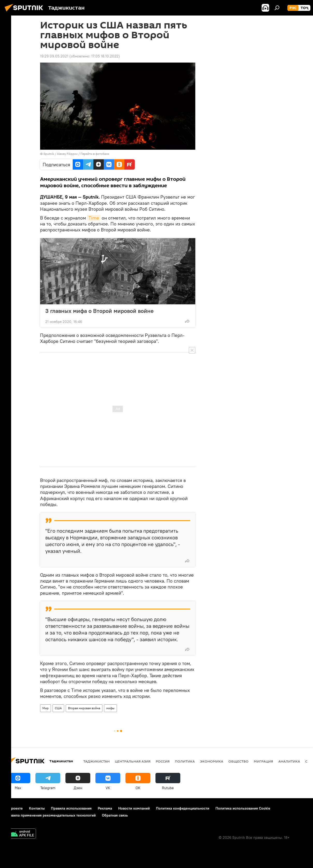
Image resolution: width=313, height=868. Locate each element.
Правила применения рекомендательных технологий (51, 815)
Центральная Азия (133, 761)
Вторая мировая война (84, 708)
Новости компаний (134, 808)
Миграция (263, 761)
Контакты (37, 808)
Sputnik (49, 154)
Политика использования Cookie (243, 808)
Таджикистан (96, 761)
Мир (46, 708)
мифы (110, 708)
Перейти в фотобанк (95, 154)
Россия (163, 761)
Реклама (105, 808)
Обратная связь (115, 815)
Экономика (212, 761)
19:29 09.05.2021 (54, 56)
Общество (239, 761)
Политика (185, 761)
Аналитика (289, 761)
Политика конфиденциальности (183, 808)
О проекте (14, 808)
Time (94, 218)
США (58, 708)
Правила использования (71, 808)
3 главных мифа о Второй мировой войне (99, 311)
